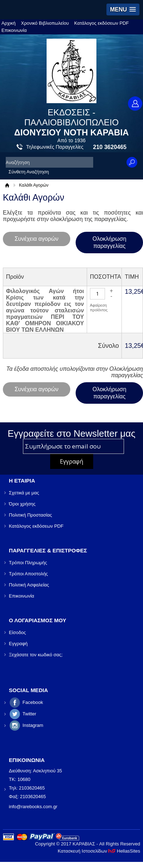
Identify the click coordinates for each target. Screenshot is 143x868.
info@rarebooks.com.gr (33, 807)
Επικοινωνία (14, 30)
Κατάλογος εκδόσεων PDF (101, 23)
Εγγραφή (18, 644)
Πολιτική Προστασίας (30, 515)
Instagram (33, 725)
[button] (123, 9)
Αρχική (9, 23)
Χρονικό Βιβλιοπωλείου (45, 23)
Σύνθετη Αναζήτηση (29, 172)
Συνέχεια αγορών (37, 239)
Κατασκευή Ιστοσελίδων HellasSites (99, 851)
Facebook (33, 702)
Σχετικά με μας (24, 493)
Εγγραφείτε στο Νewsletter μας (71, 433)
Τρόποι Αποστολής (28, 574)
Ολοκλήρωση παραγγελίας (109, 242)
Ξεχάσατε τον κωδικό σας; (36, 655)
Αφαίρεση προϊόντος (99, 308)
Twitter (29, 714)
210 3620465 (110, 147)
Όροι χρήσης (22, 504)
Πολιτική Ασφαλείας (29, 585)
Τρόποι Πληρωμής (28, 563)
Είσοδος (18, 632)
